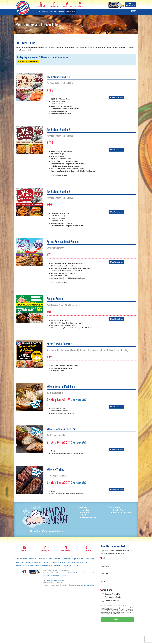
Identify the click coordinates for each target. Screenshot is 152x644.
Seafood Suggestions (33, 562)
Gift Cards (30, 566)
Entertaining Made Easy (58, 562)
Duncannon (60, 573)
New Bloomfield (54, 575)
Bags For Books (78, 559)
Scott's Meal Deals (43, 11)
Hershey (76, 573)
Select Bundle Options (116, 97)
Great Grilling (89, 559)
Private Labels (20, 562)
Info (130, 4)
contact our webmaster (86, 585)
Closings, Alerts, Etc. (112, 594)
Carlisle (54, 573)
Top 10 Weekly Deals (113, 597)
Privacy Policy (47, 580)
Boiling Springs (47, 573)
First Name (105, 566)
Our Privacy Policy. (115, 613)
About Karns (33, 559)
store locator (80, 5)
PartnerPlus (66, 559)
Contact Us (43, 559)
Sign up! (117, 619)
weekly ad (41, 5)
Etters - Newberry (68, 573)
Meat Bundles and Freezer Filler (78, 562)
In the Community (55, 559)
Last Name (105, 574)
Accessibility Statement (58, 580)
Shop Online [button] (70, 11)
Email (103, 558)
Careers (62, 11)
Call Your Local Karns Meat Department (28, 61)
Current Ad (78, 400)
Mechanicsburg (89, 573)
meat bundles (67, 5)
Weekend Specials (112, 600)
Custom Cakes (20, 566)
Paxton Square (63, 575)
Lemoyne (82, 573)
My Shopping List (68, 566)
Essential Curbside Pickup (43, 566)
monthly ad (54, 5)
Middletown (46, 575)
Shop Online (19, 38)
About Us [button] (54, 11)
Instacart (57, 566)
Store (103, 582)
